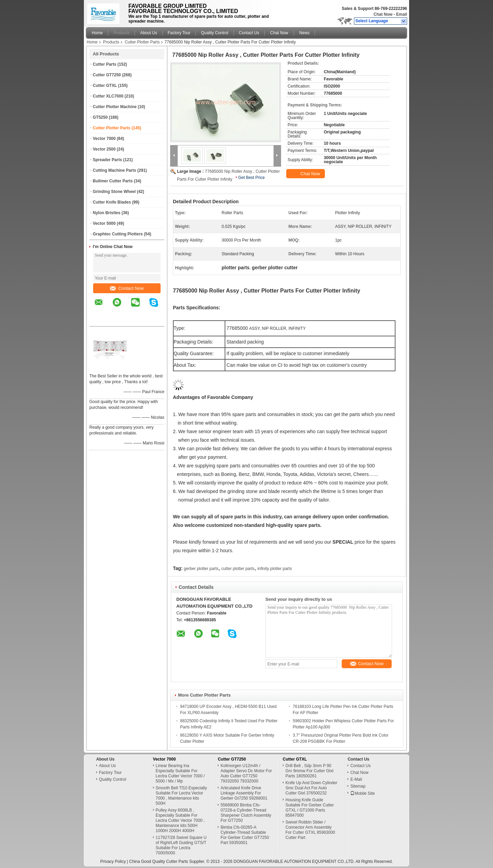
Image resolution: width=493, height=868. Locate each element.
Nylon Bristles (107, 213)
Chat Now (383, 14)
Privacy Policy (113, 861)
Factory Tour (179, 33)
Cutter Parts (105, 64)
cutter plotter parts (238, 569)
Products (121, 33)
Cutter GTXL (105, 86)
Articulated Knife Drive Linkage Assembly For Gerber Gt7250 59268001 (244, 793)
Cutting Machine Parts (115, 170)
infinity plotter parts (275, 569)
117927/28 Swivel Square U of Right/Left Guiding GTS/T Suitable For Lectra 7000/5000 (181, 845)
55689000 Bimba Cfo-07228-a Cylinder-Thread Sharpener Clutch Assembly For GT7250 (246, 813)
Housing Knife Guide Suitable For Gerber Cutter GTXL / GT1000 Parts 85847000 (310, 808)
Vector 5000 (104, 223)
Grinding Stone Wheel (114, 192)
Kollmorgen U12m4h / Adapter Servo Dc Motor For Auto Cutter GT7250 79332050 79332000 (246, 773)
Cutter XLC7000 (108, 96)
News (304, 33)
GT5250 (100, 117)
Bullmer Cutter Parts (113, 181)
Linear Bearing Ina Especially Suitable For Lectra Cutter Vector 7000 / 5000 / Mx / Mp (180, 773)
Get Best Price (251, 178)
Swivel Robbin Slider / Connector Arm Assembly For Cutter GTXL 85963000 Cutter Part (310, 830)
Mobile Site (362, 793)
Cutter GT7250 (107, 75)
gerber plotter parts (201, 569)
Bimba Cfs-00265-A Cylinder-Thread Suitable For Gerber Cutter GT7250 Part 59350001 (245, 835)
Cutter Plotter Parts (142, 42)
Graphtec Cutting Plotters (118, 234)
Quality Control (214, 33)
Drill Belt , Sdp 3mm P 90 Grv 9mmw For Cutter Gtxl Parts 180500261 (309, 771)
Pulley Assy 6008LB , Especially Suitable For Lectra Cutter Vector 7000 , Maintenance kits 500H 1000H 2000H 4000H (180, 820)
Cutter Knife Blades (112, 202)
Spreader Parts (107, 160)
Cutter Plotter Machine (115, 107)
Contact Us (249, 33)
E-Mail (356, 779)
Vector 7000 (104, 139)
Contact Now (127, 288)
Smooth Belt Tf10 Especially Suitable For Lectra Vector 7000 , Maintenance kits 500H (181, 796)
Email (402, 14)
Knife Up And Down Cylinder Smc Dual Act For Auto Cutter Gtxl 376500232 (311, 788)
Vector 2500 (104, 149)
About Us (148, 33)
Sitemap (358, 786)
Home (97, 33)
